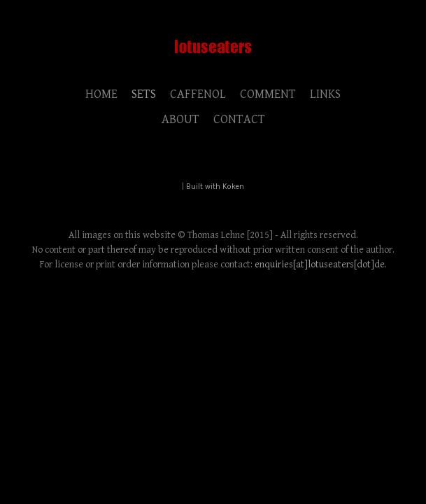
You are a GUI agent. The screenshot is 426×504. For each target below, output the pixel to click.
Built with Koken (215, 187)
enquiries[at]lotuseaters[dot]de (320, 265)
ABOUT (180, 119)
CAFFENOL (198, 94)
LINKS (325, 94)
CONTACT (239, 119)
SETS (144, 94)
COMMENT (268, 94)
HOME (101, 94)
